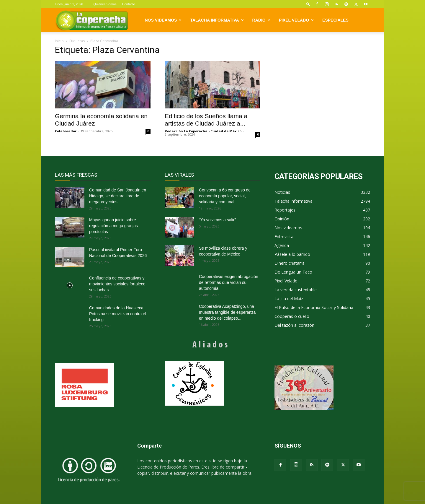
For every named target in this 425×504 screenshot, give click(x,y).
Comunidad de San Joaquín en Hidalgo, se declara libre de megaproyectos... (118, 196)
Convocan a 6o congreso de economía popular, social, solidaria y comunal (225, 196)
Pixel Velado (296, 20)
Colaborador (66, 131)
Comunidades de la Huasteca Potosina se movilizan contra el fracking (118, 314)
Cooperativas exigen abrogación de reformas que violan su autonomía (229, 282)
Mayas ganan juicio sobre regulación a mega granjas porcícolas (113, 226)
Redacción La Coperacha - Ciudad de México (203, 131)
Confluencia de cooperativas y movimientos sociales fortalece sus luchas (117, 284)
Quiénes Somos (105, 4)
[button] (308, 4)
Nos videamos (163, 20)
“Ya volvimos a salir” (217, 220)
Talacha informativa (217, 20)
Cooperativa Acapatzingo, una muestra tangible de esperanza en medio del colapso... (227, 312)
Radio (261, 20)
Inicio (59, 41)
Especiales (335, 20)
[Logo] (92, 20)
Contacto (129, 4)
